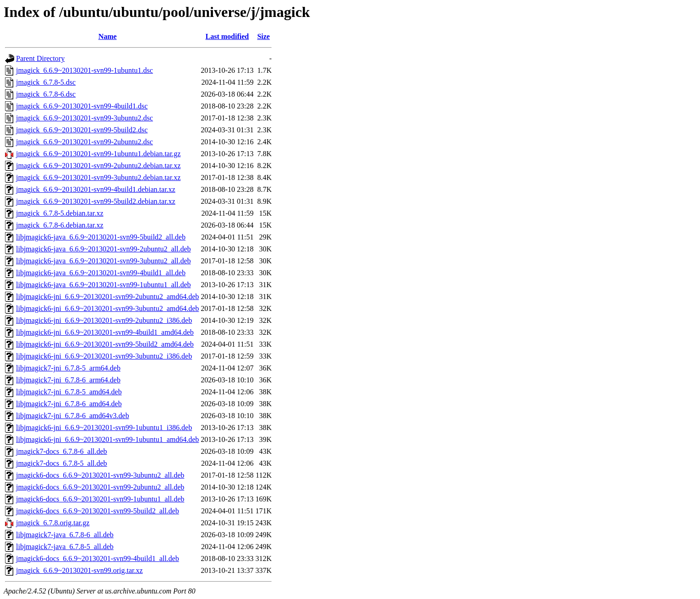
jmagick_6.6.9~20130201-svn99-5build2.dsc (82, 130)
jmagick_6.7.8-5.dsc (46, 82)
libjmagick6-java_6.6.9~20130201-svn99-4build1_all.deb (101, 273)
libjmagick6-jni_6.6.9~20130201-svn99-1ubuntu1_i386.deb (104, 427)
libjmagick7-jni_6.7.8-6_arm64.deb (68, 380)
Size (263, 36)
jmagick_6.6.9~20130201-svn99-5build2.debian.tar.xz (96, 201)
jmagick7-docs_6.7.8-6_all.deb (62, 451)
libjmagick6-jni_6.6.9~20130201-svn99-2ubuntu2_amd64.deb (107, 297)
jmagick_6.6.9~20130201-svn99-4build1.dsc (82, 106)
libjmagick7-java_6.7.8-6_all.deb (65, 535)
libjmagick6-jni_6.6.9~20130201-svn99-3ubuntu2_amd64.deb (107, 308)
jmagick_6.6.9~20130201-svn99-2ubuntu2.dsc (85, 142)
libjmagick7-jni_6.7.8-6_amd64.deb (69, 404)
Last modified (227, 36)
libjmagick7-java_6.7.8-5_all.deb (65, 547)
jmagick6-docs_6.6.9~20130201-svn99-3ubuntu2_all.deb (100, 475)
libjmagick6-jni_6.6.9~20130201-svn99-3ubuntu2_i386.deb (104, 356)
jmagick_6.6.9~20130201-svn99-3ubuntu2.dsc (85, 118)
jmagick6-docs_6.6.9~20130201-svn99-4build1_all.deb (98, 558)
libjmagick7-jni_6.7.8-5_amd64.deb (69, 392)
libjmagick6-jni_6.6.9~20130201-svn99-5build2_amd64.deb (105, 344)
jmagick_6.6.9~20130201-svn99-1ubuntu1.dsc (85, 70)
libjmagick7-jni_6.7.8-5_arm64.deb (68, 368)
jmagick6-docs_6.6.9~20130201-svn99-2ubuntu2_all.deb (100, 487)
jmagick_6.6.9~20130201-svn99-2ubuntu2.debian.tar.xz (98, 166)
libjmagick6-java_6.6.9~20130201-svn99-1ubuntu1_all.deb (103, 285)
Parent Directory (40, 58)
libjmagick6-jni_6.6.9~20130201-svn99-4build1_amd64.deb (105, 332)
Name (108, 36)
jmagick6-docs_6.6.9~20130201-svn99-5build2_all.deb (98, 511)
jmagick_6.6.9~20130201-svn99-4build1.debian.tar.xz (96, 189)
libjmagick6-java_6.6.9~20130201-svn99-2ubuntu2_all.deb (103, 249)
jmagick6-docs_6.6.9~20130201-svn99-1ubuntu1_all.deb (100, 499)
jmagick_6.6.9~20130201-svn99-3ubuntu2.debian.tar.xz (98, 177)
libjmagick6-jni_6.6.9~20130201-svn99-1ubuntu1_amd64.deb (107, 439)
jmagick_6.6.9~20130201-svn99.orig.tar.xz (79, 570)
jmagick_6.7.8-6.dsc (46, 94)
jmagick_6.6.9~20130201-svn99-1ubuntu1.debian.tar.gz (98, 154)
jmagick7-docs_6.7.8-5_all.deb (62, 463)
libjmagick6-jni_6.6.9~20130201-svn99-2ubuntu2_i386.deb (104, 320)
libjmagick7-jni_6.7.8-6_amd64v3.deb (73, 416)
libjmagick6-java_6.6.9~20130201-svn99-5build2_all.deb (101, 237)
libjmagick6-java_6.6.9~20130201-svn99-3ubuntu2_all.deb (103, 261)
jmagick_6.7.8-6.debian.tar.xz (60, 225)
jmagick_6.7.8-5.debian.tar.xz (60, 213)
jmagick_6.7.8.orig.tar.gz (53, 523)
